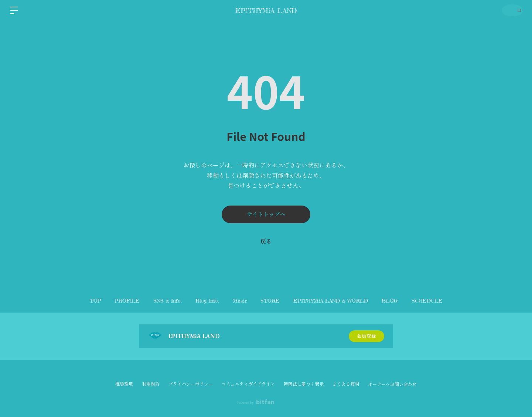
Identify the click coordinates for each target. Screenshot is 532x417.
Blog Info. (202, 301)
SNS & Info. (158, 301)
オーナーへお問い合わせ (392, 385)
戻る (266, 242)
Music (240, 301)
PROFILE (113, 301)
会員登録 (366, 336)
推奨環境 (124, 384)
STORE (275, 301)
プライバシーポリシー (191, 384)
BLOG (405, 301)
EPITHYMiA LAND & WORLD (341, 301)
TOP (76, 301)
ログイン (510, 10)
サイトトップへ (266, 214)
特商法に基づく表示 (304, 384)
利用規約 (151, 384)
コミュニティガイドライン (248, 384)
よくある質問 (346, 384)
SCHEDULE (447, 301)
